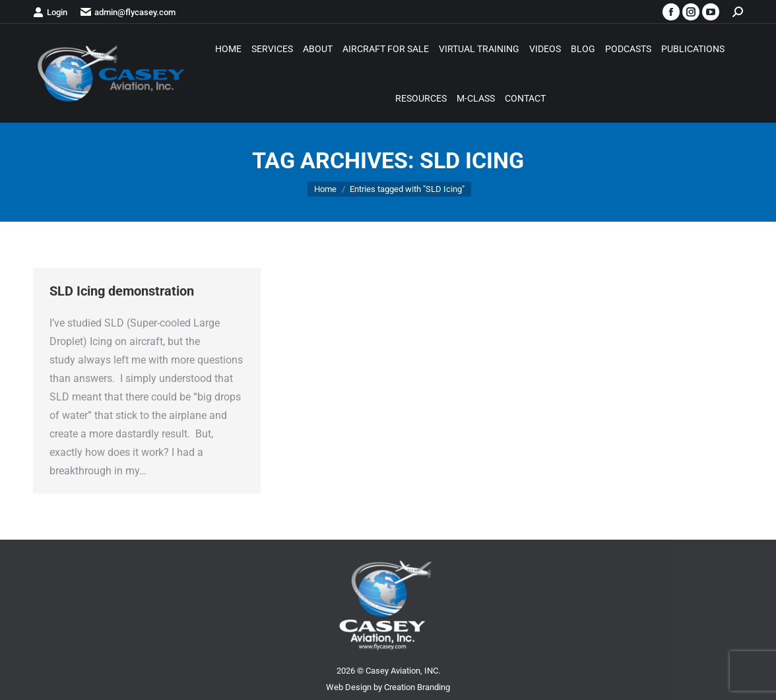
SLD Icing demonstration (122, 291)
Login (50, 12)
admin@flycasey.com (128, 12)
